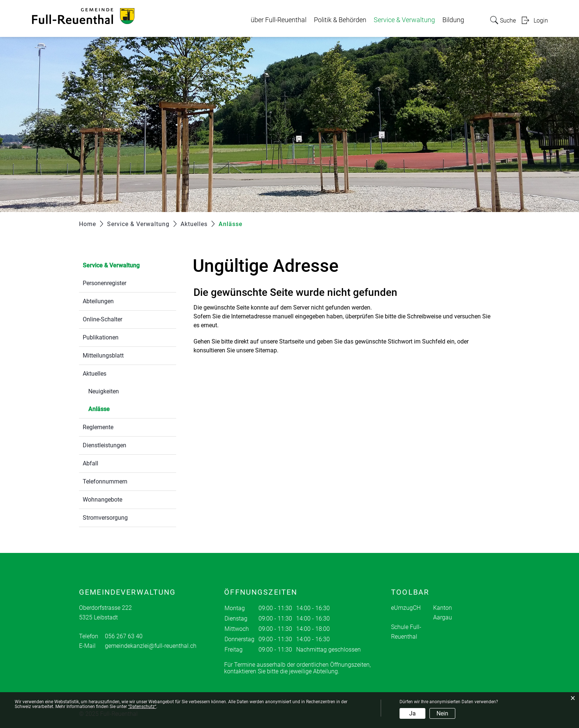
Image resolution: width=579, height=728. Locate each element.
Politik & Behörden (340, 20)
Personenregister (105, 283)
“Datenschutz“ (142, 707)
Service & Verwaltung (404, 20)
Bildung (453, 20)
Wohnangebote (102, 500)
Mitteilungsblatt (103, 356)
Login (541, 20)
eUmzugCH (406, 608)
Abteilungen (98, 301)
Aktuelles (95, 374)
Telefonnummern (105, 481)
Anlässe (117, 408)
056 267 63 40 (124, 636)
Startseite (292, 341)
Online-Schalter (102, 319)
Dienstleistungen (105, 445)
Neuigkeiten (104, 391)
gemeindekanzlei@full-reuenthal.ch (151, 646)
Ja (412, 713)
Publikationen (101, 337)
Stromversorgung (105, 518)
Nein (442, 713)
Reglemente (98, 427)
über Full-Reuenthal (279, 20)
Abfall (90, 463)
